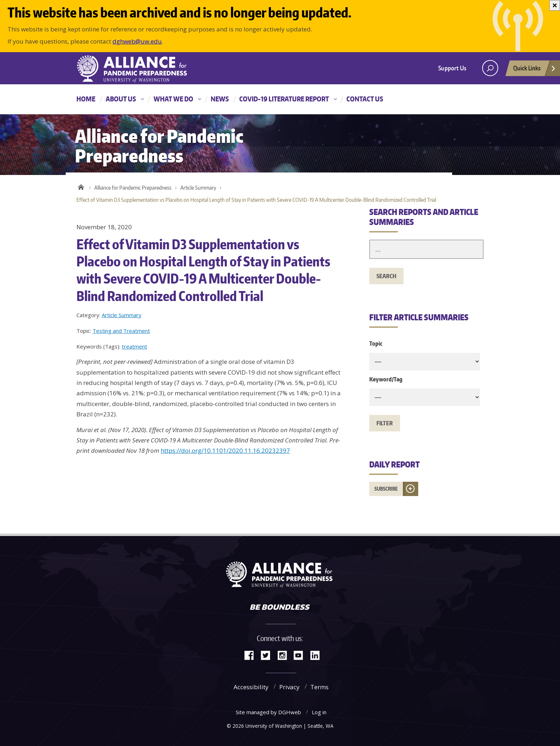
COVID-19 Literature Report (284, 99)
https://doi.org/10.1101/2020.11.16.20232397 (225, 450)
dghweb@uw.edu (137, 41)
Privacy (289, 687)
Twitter (268, 655)
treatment (134, 346)
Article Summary (198, 188)
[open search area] (490, 68)
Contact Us (365, 99)
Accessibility (251, 687)
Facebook (252, 655)
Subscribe (386, 489)
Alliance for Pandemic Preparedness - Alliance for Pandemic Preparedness (135, 69)
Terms (319, 687)
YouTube (301, 655)
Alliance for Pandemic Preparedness (133, 188)
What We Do (173, 99)
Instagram (285, 655)
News (220, 99)
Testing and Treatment (121, 331)
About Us (121, 99)
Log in (319, 712)
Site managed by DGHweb (268, 712)
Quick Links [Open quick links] (535, 70)
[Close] (555, 5)
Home (86, 99)
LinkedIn (317, 655)
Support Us (452, 68)
